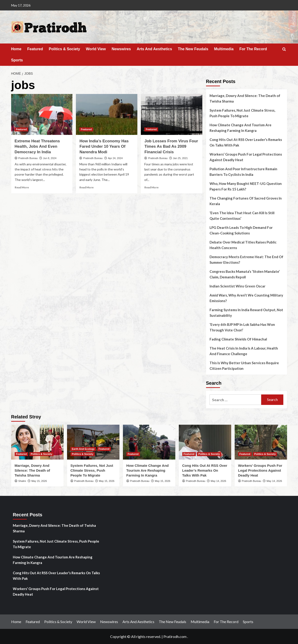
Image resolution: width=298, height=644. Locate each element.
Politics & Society (64, 49)
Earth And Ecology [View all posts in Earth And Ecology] (83, 449)
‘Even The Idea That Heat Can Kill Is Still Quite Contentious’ (242, 216)
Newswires (121, 49)
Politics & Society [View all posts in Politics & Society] (41, 454)
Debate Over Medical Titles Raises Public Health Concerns (243, 245)
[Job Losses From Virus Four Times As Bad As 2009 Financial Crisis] (172, 114)
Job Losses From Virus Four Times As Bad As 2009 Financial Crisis (171, 147)
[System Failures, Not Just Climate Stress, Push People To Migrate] (93, 442)
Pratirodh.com (175, 636)
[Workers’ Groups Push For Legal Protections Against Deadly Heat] (261, 442)
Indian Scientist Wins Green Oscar (237, 286)
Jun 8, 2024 (50, 158)
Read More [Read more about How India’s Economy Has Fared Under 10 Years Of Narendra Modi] (86, 187)
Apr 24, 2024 (115, 158)
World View (96, 49)
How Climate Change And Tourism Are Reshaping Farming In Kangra (240, 128)
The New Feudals (193, 49)
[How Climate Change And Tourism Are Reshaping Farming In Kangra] (149, 442)
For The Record (253, 49)
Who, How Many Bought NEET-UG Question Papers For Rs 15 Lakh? (246, 186)
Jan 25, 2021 (180, 158)
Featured (35, 49)
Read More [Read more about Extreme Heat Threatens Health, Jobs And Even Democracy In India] (22, 187)
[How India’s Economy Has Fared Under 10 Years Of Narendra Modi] (107, 114)
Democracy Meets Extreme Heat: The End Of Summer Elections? (246, 260)
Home (16, 49)
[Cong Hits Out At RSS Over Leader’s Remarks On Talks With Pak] (205, 442)
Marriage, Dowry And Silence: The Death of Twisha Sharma (245, 98)
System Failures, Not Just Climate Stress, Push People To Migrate (242, 113)
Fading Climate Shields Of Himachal (238, 339)
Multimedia (224, 49)
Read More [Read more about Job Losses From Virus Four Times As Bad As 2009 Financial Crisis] (151, 187)
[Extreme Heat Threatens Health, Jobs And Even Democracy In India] (42, 114)
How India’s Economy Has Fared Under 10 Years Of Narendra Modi (104, 147)
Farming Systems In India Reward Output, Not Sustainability (246, 313)
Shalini (22, 481)
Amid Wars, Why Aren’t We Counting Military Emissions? (246, 298)
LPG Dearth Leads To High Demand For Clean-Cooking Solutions (241, 230)
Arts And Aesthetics (154, 49)
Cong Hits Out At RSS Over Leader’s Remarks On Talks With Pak (246, 142)
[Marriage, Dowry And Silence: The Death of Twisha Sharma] (37, 442)
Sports (17, 60)
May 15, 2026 (39, 481)
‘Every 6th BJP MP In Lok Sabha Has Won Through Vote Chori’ (242, 327)
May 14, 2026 (218, 481)
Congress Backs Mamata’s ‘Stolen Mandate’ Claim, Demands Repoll (245, 274)
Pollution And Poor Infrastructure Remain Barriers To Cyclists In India (243, 172)
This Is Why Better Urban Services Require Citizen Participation (244, 366)
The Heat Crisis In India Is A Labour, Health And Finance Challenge (244, 351)
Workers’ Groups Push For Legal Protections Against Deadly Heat (246, 157)
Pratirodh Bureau (28, 158)
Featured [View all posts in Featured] (21, 129)
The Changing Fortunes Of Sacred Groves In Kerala (246, 201)
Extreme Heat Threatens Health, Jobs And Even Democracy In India (37, 147)
